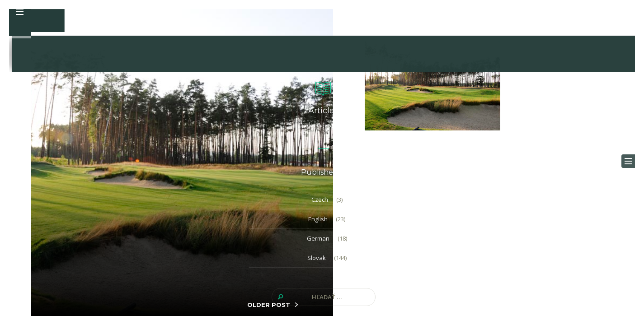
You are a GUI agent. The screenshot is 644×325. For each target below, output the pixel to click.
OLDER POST (269, 305)
